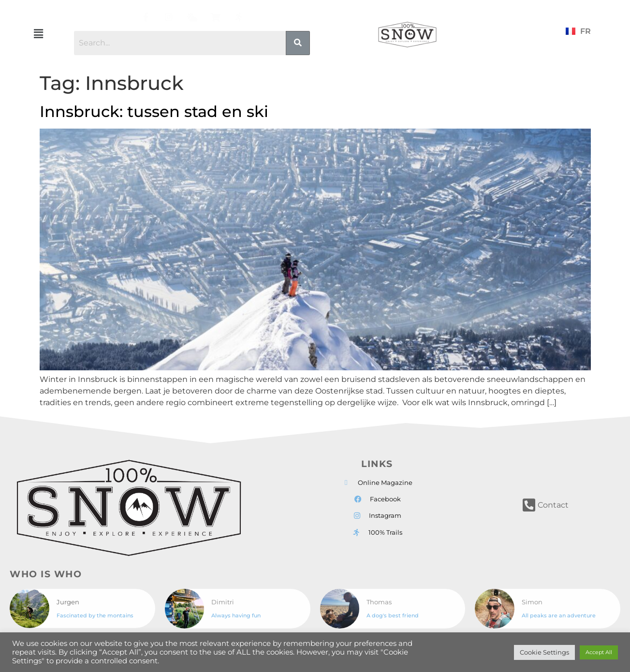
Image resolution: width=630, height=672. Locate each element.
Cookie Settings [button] (544, 652)
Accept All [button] (599, 652)
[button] (38, 34)
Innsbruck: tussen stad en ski (154, 111)
